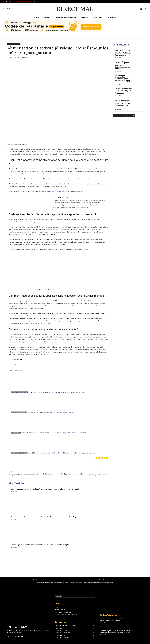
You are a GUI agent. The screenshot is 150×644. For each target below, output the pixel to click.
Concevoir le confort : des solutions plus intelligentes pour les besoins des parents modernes (65, 453)
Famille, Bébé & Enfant (14, 44)
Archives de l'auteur (15, 371)
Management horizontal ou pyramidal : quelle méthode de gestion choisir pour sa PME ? (123, 79)
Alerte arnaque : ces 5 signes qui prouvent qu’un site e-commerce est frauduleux (124, 53)
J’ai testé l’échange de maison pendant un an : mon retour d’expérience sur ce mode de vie (124, 65)
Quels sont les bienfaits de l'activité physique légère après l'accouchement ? (77, 203)
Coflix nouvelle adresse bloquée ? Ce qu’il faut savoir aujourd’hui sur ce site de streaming (58, 433)
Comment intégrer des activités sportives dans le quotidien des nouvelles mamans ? (79, 205)
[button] (145, 9)
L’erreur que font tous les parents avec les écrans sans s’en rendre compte (40, 545)
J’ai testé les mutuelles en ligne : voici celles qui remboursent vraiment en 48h (123, 91)
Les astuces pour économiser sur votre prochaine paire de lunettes (31, 475)
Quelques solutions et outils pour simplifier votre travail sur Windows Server (85, 475)
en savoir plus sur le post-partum (56, 191)
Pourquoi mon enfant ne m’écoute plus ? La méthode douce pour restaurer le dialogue (44, 517)
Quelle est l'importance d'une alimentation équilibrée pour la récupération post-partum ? (80, 200)
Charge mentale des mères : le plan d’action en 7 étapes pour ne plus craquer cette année (45, 489)
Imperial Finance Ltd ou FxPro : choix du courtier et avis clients (56, 412)
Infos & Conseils (16, 433)
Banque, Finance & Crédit (19, 412)
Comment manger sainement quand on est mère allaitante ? (72, 207)
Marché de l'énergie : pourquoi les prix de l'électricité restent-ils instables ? (60, 392)
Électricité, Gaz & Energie (19, 392)
